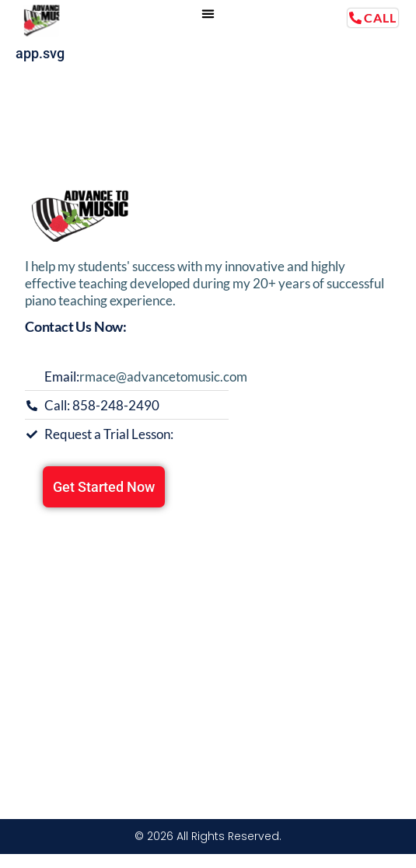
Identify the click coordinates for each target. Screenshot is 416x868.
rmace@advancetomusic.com (163, 376)
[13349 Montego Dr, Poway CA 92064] (208, 637)
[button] (208, 14)
